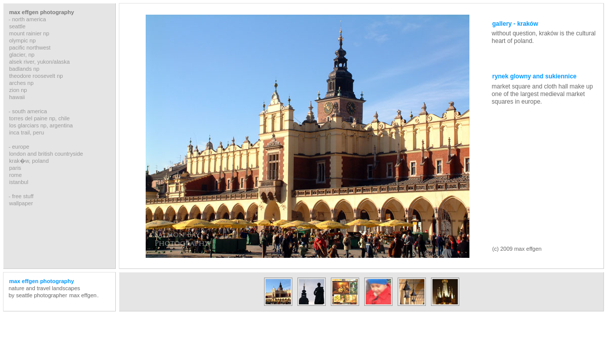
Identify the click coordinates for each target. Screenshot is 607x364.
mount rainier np (29, 33)
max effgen (83, 295)
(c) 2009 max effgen (517, 249)
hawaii (17, 97)
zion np (18, 90)
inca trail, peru (27, 132)
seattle (17, 26)
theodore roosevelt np (36, 76)
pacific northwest (30, 48)
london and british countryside (46, 154)
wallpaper (21, 203)
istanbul (19, 182)
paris (15, 168)
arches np (21, 83)
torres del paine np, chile (39, 118)
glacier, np (22, 55)
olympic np (23, 40)
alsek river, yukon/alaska (39, 62)
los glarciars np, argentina (41, 125)
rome (15, 175)
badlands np (24, 69)
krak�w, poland (29, 161)
